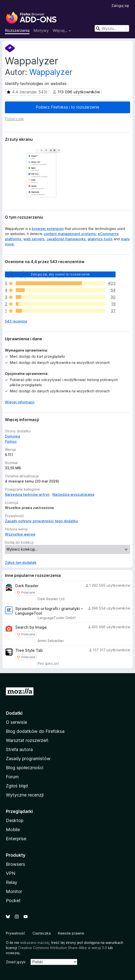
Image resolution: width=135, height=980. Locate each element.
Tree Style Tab (29, 650)
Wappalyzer (51, 72)
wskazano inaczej (35, 943)
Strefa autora (19, 749)
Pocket (13, 901)
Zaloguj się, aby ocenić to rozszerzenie (60, 274)
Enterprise (16, 839)
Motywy (41, 30)
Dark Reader (27, 586)
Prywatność (15, 933)
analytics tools (100, 239)
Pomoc (11, 441)
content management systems (70, 234)
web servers (34, 239)
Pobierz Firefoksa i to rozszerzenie (67, 107)
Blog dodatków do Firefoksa (35, 731)
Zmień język (16, 962)
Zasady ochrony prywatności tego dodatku (41, 521)
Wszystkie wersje (20, 534)
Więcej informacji (20, 402)
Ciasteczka (42, 933)
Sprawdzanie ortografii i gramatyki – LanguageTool (49, 611)
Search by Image (31, 627)
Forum (12, 777)
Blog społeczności (25, 768)
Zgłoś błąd (17, 786)
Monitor (14, 891)
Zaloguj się (120, 6)
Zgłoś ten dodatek (21, 562)
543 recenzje (16, 321)
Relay (12, 882)
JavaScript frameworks (66, 239)
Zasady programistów (28, 759)
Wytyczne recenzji (25, 795)
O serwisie (16, 722)
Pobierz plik (14, 119)
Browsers (15, 864)
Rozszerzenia (17, 30)
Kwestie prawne (71, 933)
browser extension (48, 229)
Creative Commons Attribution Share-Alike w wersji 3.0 (62, 948)
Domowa (12, 436)
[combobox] (112, 28)
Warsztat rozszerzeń (27, 740)
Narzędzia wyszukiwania (73, 494)
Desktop (15, 820)
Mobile (13, 830)
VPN (11, 873)
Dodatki (14, 713)
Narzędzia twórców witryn (27, 494)
